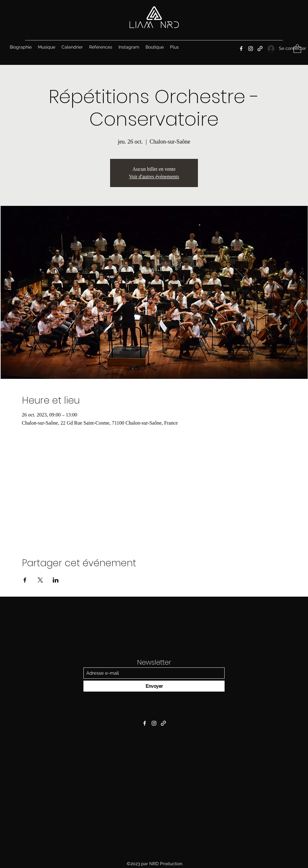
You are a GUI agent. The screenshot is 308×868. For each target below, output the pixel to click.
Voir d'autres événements (154, 177)
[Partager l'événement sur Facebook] (25, 580)
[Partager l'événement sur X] (40, 580)
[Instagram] (251, 49)
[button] (297, 48)
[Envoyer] (154, 686)
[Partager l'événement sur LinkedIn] (56, 580)
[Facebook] (241, 49)
